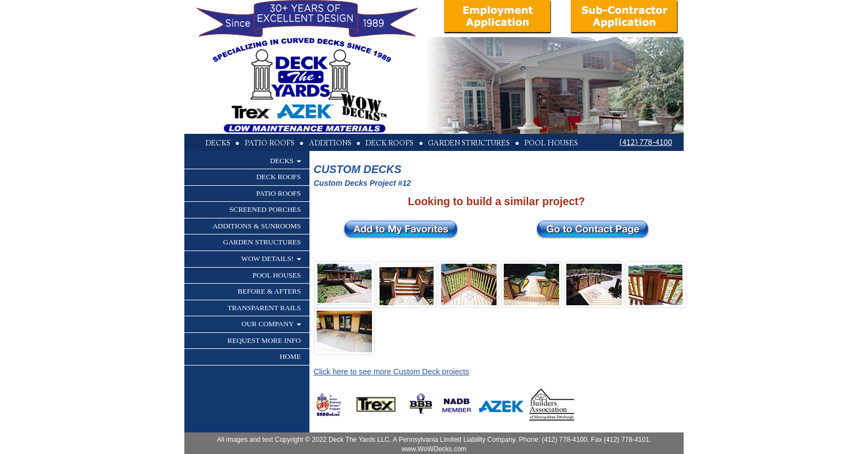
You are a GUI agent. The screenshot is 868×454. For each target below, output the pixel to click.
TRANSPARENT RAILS (264, 308)
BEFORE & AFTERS (269, 291)
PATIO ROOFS (279, 193)
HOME (290, 356)
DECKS (286, 161)
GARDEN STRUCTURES (262, 242)
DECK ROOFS (279, 177)
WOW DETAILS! (271, 259)
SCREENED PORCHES (265, 209)
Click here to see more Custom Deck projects (392, 372)
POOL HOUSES (277, 275)
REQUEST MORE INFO (264, 340)
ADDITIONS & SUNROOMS (257, 226)
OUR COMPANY (271, 324)
